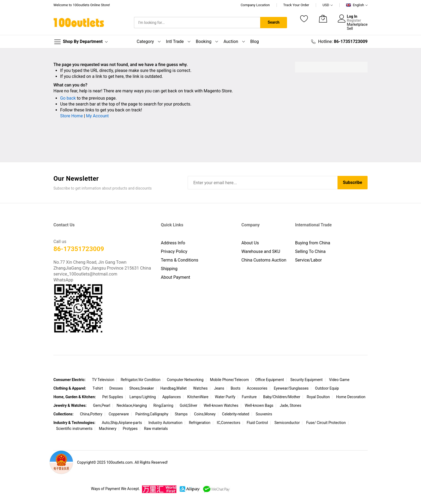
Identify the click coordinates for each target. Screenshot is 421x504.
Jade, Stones (291, 405)
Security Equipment (306, 380)
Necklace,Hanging (132, 405)
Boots (236, 388)
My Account (97, 116)
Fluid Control (257, 423)
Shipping (169, 269)
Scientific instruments (74, 429)
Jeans (219, 388)
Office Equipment (270, 380)
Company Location (255, 5)
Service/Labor (309, 260)
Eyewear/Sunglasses (291, 388)
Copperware (119, 414)
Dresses (116, 388)
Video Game (339, 380)
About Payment (175, 277)
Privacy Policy (174, 251)
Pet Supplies (113, 397)
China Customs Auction (264, 260)
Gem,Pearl (101, 405)
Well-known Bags (259, 405)
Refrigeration (199, 423)
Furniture (249, 397)
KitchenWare (198, 397)
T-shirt (98, 388)
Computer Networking (185, 380)
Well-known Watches (221, 405)
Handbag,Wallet (173, 388)
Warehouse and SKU (261, 251)
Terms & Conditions (180, 260)
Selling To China (310, 251)
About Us (250, 243)
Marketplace (357, 24)
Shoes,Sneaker (142, 388)
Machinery (108, 429)
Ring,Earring (163, 405)
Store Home (71, 116)
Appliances (171, 397)
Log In (352, 16)
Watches (200, 388)
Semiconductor (287, 423)
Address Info (173, 243)
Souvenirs (264, 414)
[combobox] (197, 23)
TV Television (103, 380)
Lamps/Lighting (143, 397)
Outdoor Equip (327, 388)
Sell (350, 28)
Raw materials (156, 429)
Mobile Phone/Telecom (229, 380)
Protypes (130, 429)
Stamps (181, 414)
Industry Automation (166, 423)
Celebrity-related (236, 414)
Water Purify (225, 397)
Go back (68, 98)
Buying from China (313, 243)
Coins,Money (205, 414)
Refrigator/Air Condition (140, 380)
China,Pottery (91, 414)
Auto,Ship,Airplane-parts (122, 423)
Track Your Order (296, 5)
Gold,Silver (188, 405)
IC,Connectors (229, 423)
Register (354, 20)
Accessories (257, 388)
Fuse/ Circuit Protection (326, 423)
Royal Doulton (318, 397)
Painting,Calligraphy (152, 414)
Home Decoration (351, 397)
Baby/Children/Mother (282, 397)
